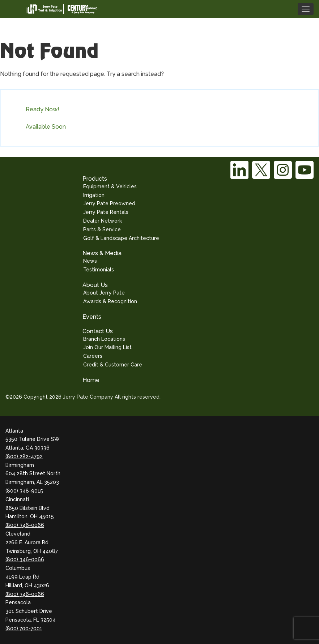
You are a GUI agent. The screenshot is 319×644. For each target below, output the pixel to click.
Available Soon (46, 127)
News (90, 261)
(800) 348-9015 (24, 491)
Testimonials (99, 270)
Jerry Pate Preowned (109, 203)
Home (91, 380)
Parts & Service (102, 229)
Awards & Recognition (110, 301)
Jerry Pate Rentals (106, 212)
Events (92, 317)
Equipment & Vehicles (110, 186)
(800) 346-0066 (25, 525)
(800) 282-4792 (24, 456)
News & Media (102, 253)
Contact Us (98, 331)
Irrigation (94, 195)
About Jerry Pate (104, 293)
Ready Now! (42, 109)
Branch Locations (104, 339)
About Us (95, 285)
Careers (93, 356)
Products (95, 179)
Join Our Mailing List (107, 347)
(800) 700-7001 (24, 628)
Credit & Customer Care (113, 365)
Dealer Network (103, 221)
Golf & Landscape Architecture (121, 238)
